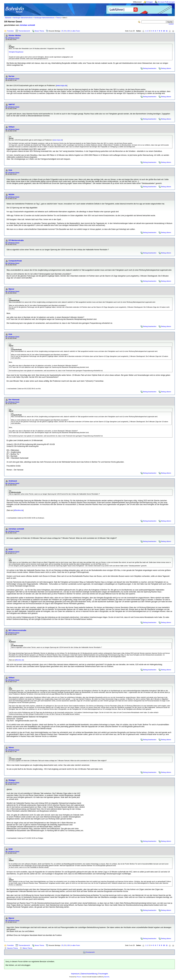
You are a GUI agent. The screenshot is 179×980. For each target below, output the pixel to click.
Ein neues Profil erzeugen (166, 2)
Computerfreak (15, 261)
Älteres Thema (27, 948)
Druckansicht (90, 952)
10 (164, 31)
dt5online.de (19, 510)
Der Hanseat (14, 400)
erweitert (171, 24)
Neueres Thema (12, 948)
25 (62, 31)
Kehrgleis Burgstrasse (16, 52)
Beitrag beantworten (150, 68)
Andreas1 (13, 481)
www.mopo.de (62, 86)
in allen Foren (75, 31)
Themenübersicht (24, 31)
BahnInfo (107, 977)
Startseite (8, 18)
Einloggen (150, 2)
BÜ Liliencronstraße (17, 630)
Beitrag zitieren (166, 68)
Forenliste (10, 31)
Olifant (11, 127)
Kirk (10, 170)
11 (167, 31)
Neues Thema (39, 31)
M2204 (11, 195)
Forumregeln (103, 974)
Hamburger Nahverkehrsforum (44, 18)
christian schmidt (27, 25)
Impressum (75, 974)
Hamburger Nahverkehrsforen (23, 18)
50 (65, 31)
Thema (58, 18)
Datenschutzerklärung (89, 974)
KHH (11, 549)
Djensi (11, 289)
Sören (11, 747)
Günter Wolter (15, 35)
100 (68, 31)
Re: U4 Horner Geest (12, 38)
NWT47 (12, 104)
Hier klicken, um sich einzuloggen (18, 965)
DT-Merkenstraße (16, 240)
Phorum (79, 977)
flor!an (11, 76)
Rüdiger (12, 780)
